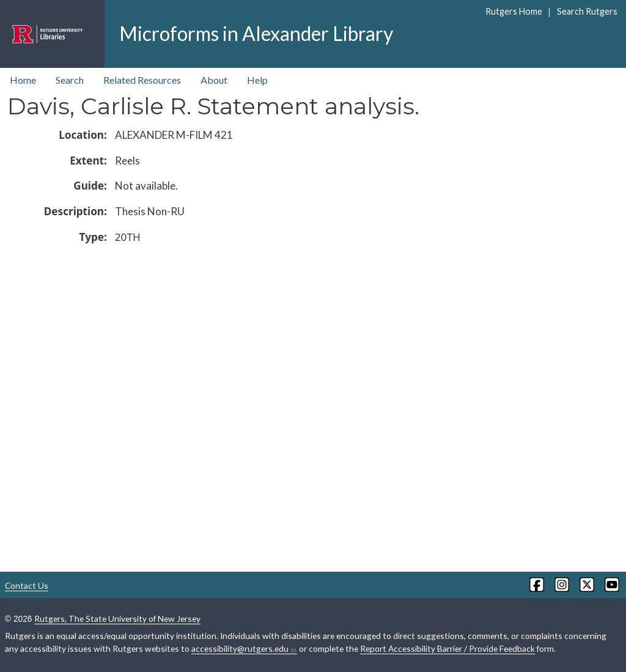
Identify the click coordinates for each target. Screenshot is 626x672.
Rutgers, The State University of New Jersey (117, 618)
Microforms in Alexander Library (256, 33)
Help (257, 80)
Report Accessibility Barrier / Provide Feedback (447, 648)
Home (23, 80)
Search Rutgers (587, 11)
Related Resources (142, 80)
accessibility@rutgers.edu (244, 649)
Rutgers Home (514, 11)
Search (70, 80)
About (214, 80)
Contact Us (27, 585)
